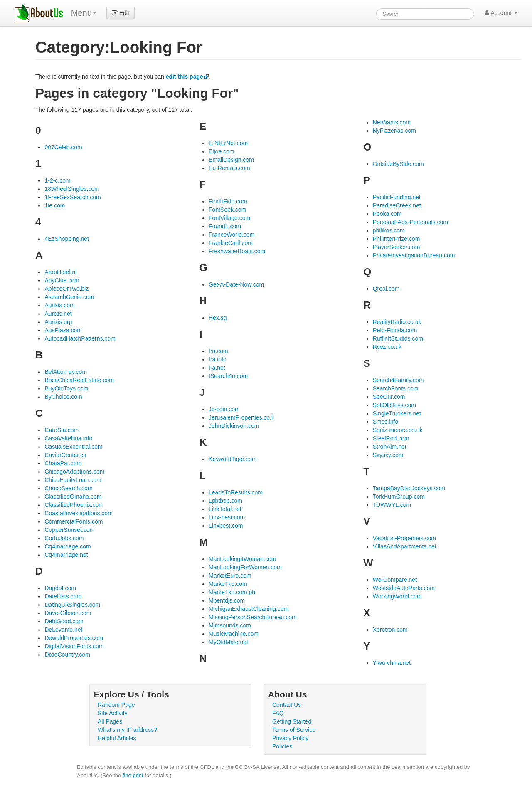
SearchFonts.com (396, 388)
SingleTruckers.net (397, 413)
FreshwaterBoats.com (237, 251)
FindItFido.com (228, 201)
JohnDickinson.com (234, 426)
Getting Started (292, 721)
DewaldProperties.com (74, 638)
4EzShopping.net (67, 239)
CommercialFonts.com (74, 521)
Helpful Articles (117, 738)
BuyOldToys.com (66, 388)
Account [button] (501, 13)
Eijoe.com (221, 151)
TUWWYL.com (392, 505)
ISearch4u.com (228, 376)
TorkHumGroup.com (399, 497)
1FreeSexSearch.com (73, 197)
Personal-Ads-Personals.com (410, 222)
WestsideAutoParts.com (404, 588)
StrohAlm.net (390, 447)
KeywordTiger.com (233, 459)
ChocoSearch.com (68, 488)
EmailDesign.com (231, 160)
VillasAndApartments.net (405, 546)
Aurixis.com (59, 305)
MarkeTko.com (228, 584)
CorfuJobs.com (64, 538)
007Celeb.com (63, 147)
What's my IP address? (127, 730)
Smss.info (385, 422)
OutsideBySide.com (398, 164)
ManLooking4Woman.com (242, 559)
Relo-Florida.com (395, 330)
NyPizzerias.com (394, 131)
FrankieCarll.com (231, 243)
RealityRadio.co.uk (397, 322)
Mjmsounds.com (230, 625)
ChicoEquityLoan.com (73, 480)
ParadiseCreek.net (397, 205)
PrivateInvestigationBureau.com (414, 255)
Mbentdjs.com (227, 600)
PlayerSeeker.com (397, 247)
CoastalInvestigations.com (78, 513)
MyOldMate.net (228, 642)
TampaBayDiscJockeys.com (409, 488)
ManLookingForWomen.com (245, 567)
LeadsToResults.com (236, 492)
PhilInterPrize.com (397, 239)
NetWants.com (392, 122)
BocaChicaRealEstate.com (79, 380)
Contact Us (287, 705)
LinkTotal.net (225, 509)
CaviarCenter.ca (65, 455)
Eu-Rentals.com (229, 168)
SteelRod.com (391, 438)
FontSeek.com (227, 210)
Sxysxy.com (388, 455)
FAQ (278, 713)
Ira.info (218, 359)
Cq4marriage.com (68, 546)
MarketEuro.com (230, 576)
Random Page (116, 705)
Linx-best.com (227, 517)
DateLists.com (63, 596)
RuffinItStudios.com (398, 338)
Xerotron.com (390, 630)
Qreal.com (386, 289)
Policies (282, 746)
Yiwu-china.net (392, 663)
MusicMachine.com (234, 634)
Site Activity (113, 713)
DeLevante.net (63, 630)
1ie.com (55, 205)
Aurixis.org (58, 322)
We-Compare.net (395, 580)
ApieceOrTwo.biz (66, 289)
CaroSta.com (62, 430)
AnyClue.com (62, 280)
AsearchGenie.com (69, 297)
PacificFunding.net (397, 197)
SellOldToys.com (394, 405)
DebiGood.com (64, 621)
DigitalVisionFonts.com (74, 646)
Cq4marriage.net (66, 555)
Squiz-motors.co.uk (398, 430)
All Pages (110, 721)
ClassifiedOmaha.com (73, 497)
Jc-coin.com (224, 409)
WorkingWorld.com (397, 596)
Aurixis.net (58, 314)
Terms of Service (294, 730)
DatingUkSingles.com (72, 605)
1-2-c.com (57, 180)
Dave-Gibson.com (68, 613)
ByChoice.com (63, 397)
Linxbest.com (226, 526)
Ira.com (218, 351)
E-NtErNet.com (228, 143)
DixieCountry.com (67, 655)
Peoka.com (387, 214)
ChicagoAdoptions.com (74, 472)
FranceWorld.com (232, 235)
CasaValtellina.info (68, 438)
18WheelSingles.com (72, 189)
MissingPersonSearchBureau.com (253, 617)
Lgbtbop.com (225, 501)
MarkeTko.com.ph (232, 592)
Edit (121, 13)
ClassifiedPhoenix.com (74, 505)
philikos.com (389, 230)
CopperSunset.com (69, 530)
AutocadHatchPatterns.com (80, 338)
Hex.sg (218, 318)
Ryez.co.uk (387, 347)
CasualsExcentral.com (73, 447)
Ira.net (217, 368)
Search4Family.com (398, 380)
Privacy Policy (290, 738)
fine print (133, 775)
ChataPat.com (63, 463)
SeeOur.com (389, 397)
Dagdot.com (60, 588)
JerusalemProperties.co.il (241, 417)
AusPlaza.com (63, 330)
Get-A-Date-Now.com (236, 284)
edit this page (185, 77)
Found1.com (225, 226)
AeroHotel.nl (60, 272)
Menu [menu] (84, 13)
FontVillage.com (229, 218)
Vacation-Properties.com (404, 538)
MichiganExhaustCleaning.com (249, 609)
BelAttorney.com (66, 372)
